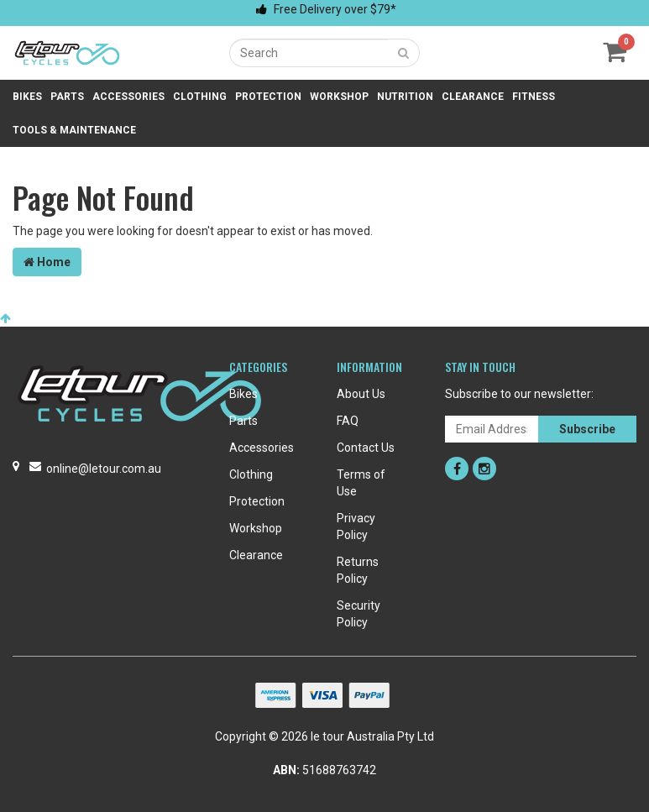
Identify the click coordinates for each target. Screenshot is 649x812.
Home (47, 262)
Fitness (534, 97)
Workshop (339, 97)
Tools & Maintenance (74, 130)
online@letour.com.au (104, 469)
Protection (268, 97)
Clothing (200, 97)
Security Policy (359, 614)
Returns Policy (358, 570)
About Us (361, 394)
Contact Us (366, 448)
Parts (67, 97)
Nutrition (405, 97)
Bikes (27, 97)
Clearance (473, 97)
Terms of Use (361, 483)
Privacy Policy (356, 526)
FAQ (348, 421)
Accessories (128, 97)
